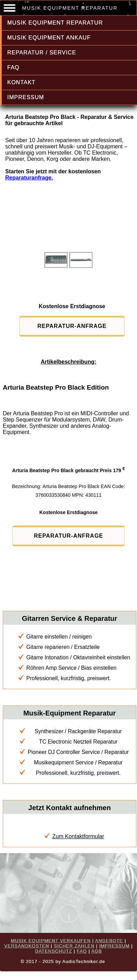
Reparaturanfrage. (29, 178)
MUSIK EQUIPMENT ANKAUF (49, 38)
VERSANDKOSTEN (27, 946)
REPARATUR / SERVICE (42, 53)
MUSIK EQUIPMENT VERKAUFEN (51, 941)
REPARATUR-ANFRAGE (72, 326)
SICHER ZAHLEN (74, 946)
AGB (96, 951)
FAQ (13, 67)
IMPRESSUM (26, 97)
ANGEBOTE (109, 941)
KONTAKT (21, 82)
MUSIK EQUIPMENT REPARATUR (55, 23)
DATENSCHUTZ (54, 951)
